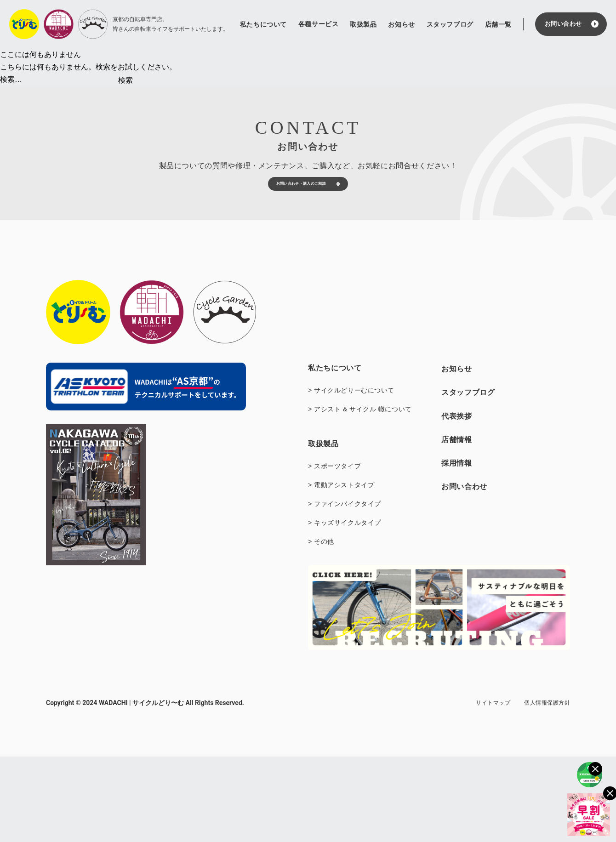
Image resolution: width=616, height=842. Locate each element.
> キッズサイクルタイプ (345, 546)
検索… (11, 79)
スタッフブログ (450, 24)
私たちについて (263, 24)
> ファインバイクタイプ (345, 527)
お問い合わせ (563, 24)
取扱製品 (363, 24)
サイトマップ (493, 727)
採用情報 (457, 486)
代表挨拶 (457, 440)
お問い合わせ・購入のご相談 (288, 199)
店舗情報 (457, 463)
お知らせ (401, 24)
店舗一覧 (498, 24)
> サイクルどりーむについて (351, 414)
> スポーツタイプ (334, 489)
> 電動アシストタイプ (341, 508)
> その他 (321, 565)
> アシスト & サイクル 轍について (360, 433)
